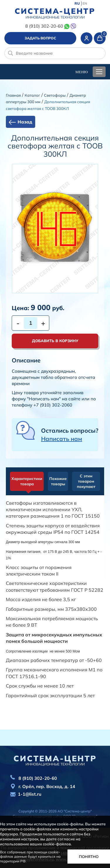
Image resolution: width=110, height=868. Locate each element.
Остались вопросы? (70, 435)
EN (85, 4)
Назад (25, 122)
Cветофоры (55, 95)
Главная (13, 95)
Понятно (89, 857)
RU (77, 4)
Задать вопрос (40, 38)
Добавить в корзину (55, 341)
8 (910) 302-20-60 (44, 26)
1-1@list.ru (30, 794)
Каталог (32, 95)
